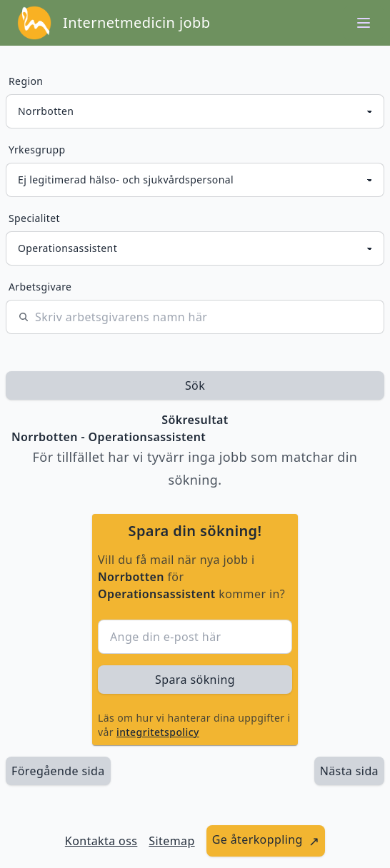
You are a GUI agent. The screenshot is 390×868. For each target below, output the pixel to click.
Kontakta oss (101, 841)
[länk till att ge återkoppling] (266, 841)
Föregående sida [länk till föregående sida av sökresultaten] (58, 771)
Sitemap (171, 841)
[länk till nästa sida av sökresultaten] (349, 771)
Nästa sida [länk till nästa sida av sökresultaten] (349, 771)
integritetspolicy (158, 732)
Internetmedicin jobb (136, 22)
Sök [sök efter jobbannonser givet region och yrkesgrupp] (195, 385)
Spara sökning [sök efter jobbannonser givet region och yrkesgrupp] (195, 680)
